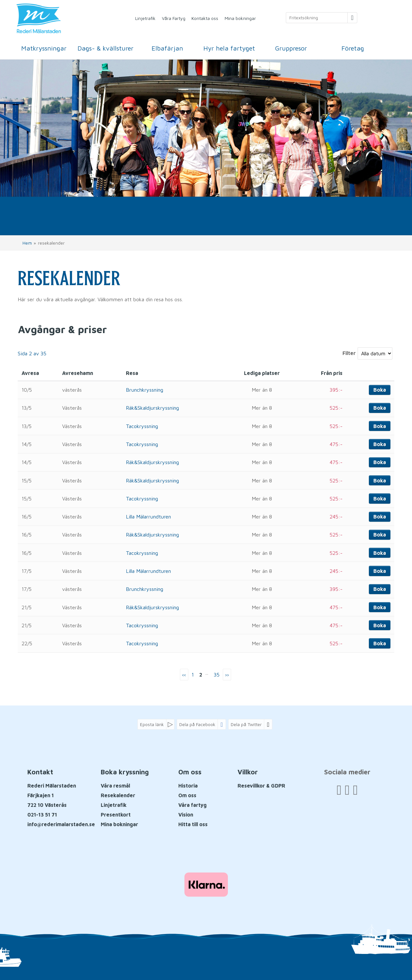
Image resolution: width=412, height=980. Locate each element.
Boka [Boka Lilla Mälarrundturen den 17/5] (380, 571)
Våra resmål (115, 786)
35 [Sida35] (217, 675)
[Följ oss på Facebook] (339, 790)
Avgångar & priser (62, 329)
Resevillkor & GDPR (261, 786)
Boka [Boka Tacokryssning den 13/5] (380, 426)
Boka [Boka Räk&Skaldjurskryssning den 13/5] (380, 408)
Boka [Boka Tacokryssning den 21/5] (380, 625)
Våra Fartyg (174, 18)
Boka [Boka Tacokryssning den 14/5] (380, 444)
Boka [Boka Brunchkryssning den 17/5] (380, 589)
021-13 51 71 (42, 815)
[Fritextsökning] (317, 18)
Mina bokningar (240, 18)
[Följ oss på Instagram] (355, 790)
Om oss (187, 795)
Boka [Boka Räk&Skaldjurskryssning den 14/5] (380, 462)
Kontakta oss (205, 18)
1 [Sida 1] (193, 675)
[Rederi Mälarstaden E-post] (61, 824)
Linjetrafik (145, 18)
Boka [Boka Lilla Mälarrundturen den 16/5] (380, 517)
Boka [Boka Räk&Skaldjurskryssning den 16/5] (380, 535)
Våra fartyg (192, 805)
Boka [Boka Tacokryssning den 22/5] (380, 643)
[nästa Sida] (227, 675)
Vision (186, 815)
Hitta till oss (193, 824)
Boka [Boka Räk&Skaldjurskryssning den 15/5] (380, 481)
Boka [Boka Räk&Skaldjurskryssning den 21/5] (380, 607)
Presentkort (116, 815)
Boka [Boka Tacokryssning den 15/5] (380, 499)
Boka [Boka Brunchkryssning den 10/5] (380, 390)
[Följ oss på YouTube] (347, 790)
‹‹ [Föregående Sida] (184, 675)
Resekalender (118, 795)
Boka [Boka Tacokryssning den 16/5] (380, 553)
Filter (349, 353)
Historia (188, 786)
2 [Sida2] (201, 675)
